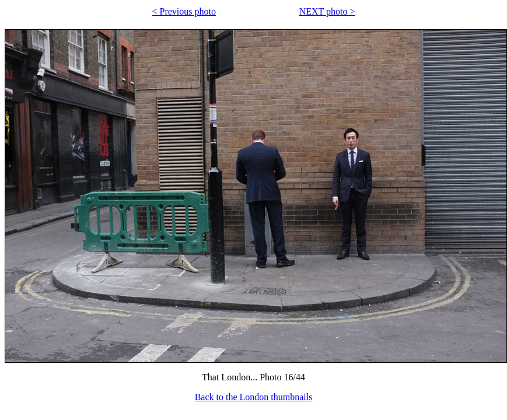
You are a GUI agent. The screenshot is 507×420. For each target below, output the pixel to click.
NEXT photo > (327, 11)
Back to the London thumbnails (254, 397)
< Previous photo (184, 11)
